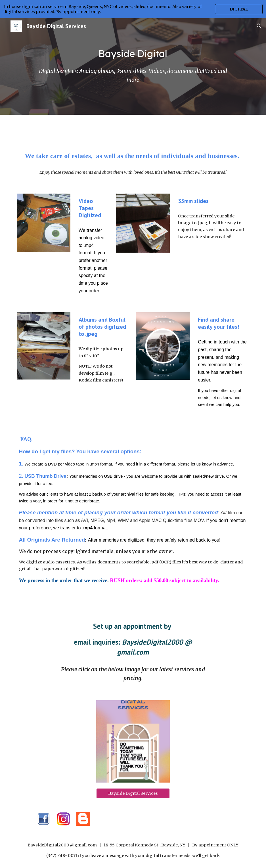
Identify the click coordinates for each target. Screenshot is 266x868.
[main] (133, 54)
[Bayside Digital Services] (133, 793)
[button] (259, 26)
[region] (133, 9)
